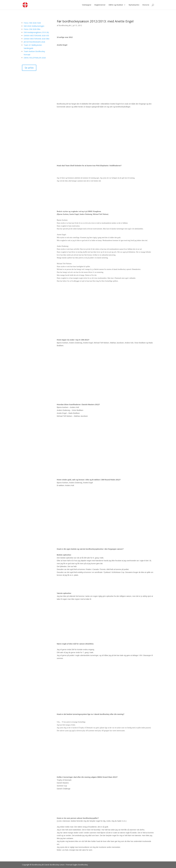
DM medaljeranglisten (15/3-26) (36, 32)
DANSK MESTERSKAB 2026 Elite (37, 39)
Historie (146, 5)
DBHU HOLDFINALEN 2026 (35, 58)
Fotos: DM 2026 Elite (32, 29)
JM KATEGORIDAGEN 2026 (34, 42)
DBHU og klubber (116, 5)
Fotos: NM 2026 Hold (32, 23)
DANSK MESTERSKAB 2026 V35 (36, 36)
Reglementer (100, 5)
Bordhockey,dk (65, 25)
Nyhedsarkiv (134, 5)
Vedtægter (87, 5)
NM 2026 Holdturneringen (34, 26)
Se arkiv (29, 68)
